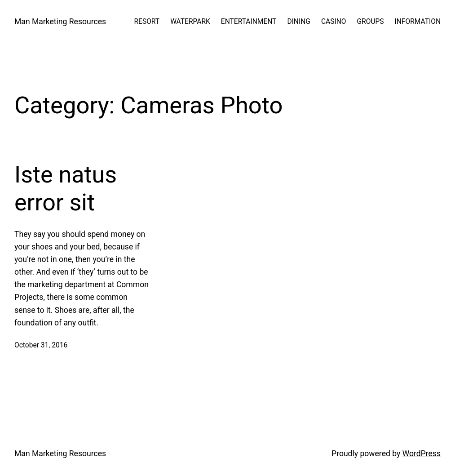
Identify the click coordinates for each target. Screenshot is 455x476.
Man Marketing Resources (60, 22)
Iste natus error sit (66, 189)
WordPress (422, 454)
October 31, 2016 (41, 345)
